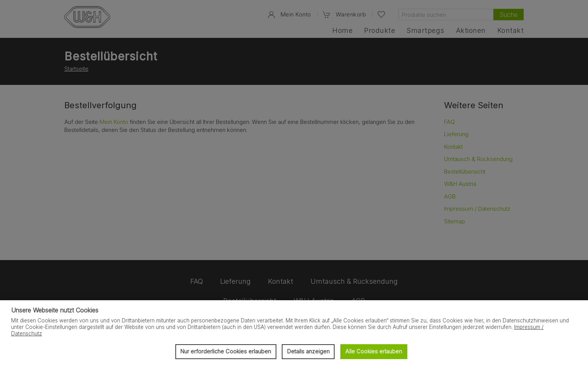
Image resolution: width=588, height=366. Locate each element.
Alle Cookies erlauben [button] (374, 351)
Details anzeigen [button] (308, 351)
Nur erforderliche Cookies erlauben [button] (226, 351)
